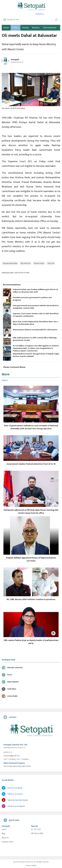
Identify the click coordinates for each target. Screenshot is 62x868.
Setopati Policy (8, 842)
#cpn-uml (51, 263)
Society (25, 28)
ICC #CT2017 (36, 830)
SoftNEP (34, 866)
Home (4, 830)
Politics (15, 28)
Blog (3, 834)
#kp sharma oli (26, 263)
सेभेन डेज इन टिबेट (37, 834)
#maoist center (39, 263)
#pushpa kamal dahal (10, 263)
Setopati (15, 60)
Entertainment (50, 28)
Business (36, 28)
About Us (5, 838)
